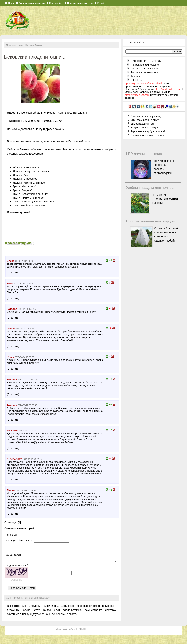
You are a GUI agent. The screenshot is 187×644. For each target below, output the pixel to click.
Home (11, 3)
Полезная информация (32, 3)
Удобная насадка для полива (150, 188)
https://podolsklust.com (168, 89)
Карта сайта (56, 3)
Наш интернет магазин (80, 3)
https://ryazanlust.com (137, 95)
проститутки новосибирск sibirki (143, 83)
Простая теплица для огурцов (150, 221)
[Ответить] (13, 273)
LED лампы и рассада (144, 154)
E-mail (101, 3)
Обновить (17, 584)
